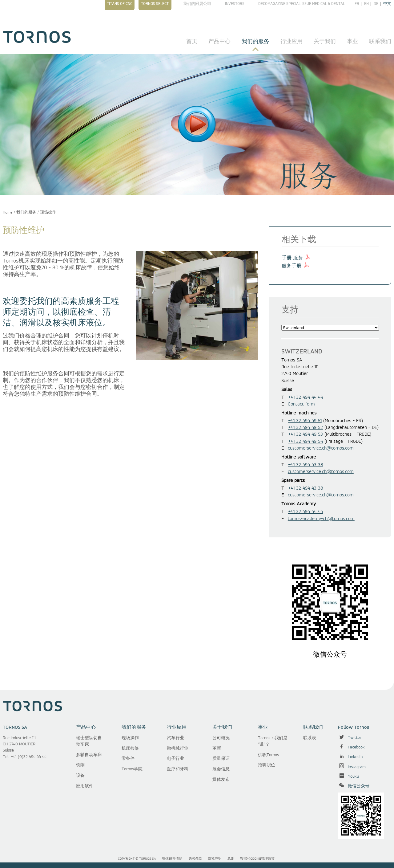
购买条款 (195, 859)
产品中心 (219, 42)
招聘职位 (267, 765)
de (376, 4)
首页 (192, 42)
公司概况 (221, 738)
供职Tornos (268, 755)
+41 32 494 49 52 (306, 428)
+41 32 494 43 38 (306, 465)
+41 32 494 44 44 (306, 397)
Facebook (351, 747)
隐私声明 (215, 859)
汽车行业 (175, 738)
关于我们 (325, 42)
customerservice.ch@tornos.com (321, 448)
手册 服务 (292, 258)
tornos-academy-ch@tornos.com (321, 519)
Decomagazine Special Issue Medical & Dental (302, 4)
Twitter (350, 738)
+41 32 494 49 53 (306, 434)
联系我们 (380, 42)
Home (8, 212)
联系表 (310, 738)
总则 (231, 859)
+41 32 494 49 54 (306, 442)
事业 (352, 42)
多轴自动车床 (89, 755)
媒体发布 (221, 780)
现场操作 (48, 212)
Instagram (352, 767)
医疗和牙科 (178, 769)
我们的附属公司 (197, 4)
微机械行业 (178, 748)
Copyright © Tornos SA (137, 859)
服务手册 (291, 266)
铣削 (80, 765)
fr (357, 4)
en (366, 4)
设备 (80, 776)
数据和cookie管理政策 (257, 859)
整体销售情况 (172, 859)
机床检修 (130, 748)
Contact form (301, 404)
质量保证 (221, 759)
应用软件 (85, 786)
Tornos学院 (132, 769)
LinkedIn (350, 757)
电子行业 (175, 759)
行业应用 (291, 42)
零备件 (128, 759)
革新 (217, 748)
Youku (348, 776)
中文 (387, 4)
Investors (235, 4)
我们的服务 (255, 42)
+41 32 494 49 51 (305, 421)
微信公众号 (354, 786)
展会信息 (221, 769)
